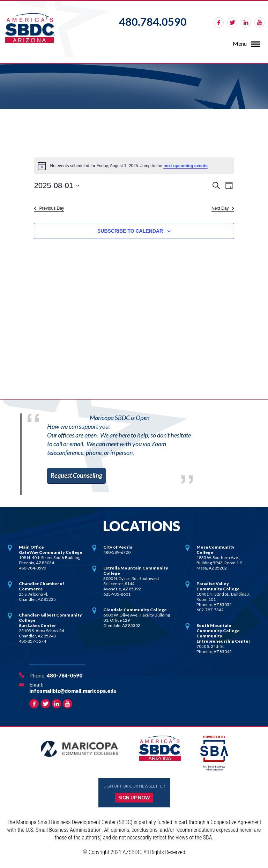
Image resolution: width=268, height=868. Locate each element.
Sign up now (134, 798)
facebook (219, 22)
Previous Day (49, 208)
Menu (240, 43)
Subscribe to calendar (130, 231)
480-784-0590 (65, 675)
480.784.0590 (153, 22)
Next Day (223, 208)
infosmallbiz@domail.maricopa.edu (73, 691)
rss (259, 22)
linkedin (246, 22)
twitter (232, 22)
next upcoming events (185, 166)
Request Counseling (76, 475)
